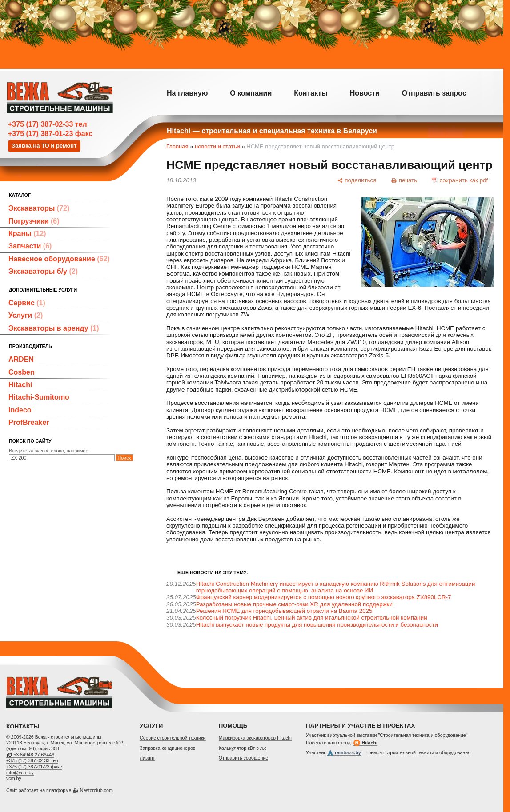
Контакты (311, 93)
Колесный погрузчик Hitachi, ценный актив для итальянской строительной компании (312, 618)
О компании (251, 93)
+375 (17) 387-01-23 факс (50, 134)
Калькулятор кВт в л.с (243, 748)
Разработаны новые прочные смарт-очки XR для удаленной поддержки (294, 604)
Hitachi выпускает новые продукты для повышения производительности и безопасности (317, 625)
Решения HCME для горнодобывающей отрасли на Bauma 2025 (284, 611)
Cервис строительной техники (173, 738)
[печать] (404, 180)
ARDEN (21, 359)
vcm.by (14, 778)
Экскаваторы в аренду (54, 328)
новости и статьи (217, 146)
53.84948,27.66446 (34, 755)
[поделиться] (357, 180)
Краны (27, 234)
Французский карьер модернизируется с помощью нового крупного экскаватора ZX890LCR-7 (324, 597)
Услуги (26, 315)
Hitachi (20, 385)
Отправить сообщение (244, 758)
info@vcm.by (20, 772)
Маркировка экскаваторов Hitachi (255, 738)
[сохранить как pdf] (460, 180)
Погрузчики (34, 221)
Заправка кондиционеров (168, 748)
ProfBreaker (29, 422)
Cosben (22, 372)
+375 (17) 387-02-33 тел (48, 124)
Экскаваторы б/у (43, 271)
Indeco (20, 410)
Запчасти (30, 246)
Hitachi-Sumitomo (39, 397)
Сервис (27, 303)
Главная (177, 146)
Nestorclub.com (96, 790)
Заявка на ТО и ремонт (44, 146)
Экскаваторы (39, 208)
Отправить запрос (434, 93)
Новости (365, 93)
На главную (187, 93)
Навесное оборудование (59, 259)
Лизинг (147, 758)
